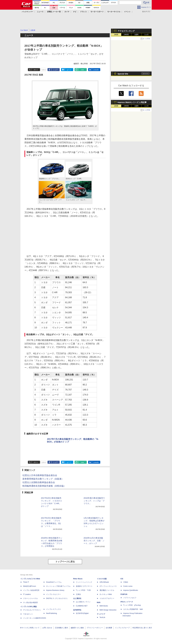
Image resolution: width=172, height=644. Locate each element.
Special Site (123, 74)
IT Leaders (27, 594)
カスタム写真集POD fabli (133, 609)
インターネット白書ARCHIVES (35, 618)
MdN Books (104, 606)
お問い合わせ (47, 628)
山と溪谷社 (77, 598)
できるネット (28, 614)
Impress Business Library (55, 590)
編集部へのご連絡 (77, 628)
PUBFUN (124, 594)
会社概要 (109, 628)
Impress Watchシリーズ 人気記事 (132, 102)
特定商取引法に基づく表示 (142, 628)
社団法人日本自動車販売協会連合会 (40, 475)
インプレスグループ (122, 628)
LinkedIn (96, 70)
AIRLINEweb (104, 582)
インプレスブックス (53, 609)
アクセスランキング (126, 31)
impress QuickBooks (131, 590)
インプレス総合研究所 (31, 590)
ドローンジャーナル (30, 598)
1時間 (116, 35)
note (82, 70)
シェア (55, 70)
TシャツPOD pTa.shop (132, 605)
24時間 (126, 35)
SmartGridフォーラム (54, 582)
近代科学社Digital (82, 613)
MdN (99, 602)
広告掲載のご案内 (61, 628)
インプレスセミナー (53, 594)
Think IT (26, 582)
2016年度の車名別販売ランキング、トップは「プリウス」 (94, 501)
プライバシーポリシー (95, 628)
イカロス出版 (102, 579)
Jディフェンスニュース (108, 586)
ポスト (36, 70)
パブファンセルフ (130, 598)
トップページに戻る (65, 562)
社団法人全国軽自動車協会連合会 (39, 482)
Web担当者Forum (30, 586)
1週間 (136, 35)
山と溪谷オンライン (83, 602)
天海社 (126, 582)
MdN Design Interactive (108, 610)
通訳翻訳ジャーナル (107, 590)
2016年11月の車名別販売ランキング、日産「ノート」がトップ (94, 541)
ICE (122, 579)
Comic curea (128, 586)
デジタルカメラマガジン (32, 610)
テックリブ (101, 614)
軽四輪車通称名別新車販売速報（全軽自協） (44, 486)
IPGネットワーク (127, 602)
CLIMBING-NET (82, 606)
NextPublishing (52, 613)
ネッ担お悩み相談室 (30, 602)
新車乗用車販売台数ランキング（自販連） (43, 479)
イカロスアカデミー (107, 598)
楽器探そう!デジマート (84, 586)
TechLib (102, 617)
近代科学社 (77, 610)
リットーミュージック (84, 582)
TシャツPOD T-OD (83, 590)
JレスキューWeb (106, 594)
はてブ (69, 70)
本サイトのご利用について (30, 628)
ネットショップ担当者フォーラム (58, 586)
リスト (44, 70)
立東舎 (78, 594)
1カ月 (146, 35)
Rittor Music (78, 579)
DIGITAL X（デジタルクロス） (57, 598)
